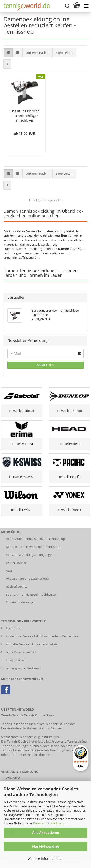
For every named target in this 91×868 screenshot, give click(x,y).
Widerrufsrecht (16, 563)
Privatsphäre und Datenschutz (27, 579)
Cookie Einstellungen (21, 602)
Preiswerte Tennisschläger (69, 741)
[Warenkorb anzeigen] (77, 6)
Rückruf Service (17, 587)
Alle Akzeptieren (46, 833)
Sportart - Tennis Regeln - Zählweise (31, 595)
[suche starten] (67, 6)
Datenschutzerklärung (49, 823)
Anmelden (46, 365)
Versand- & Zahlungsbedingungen (30, 555)
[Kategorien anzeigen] (86, 6)
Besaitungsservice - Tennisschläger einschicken (25, 116)
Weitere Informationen (46, 858)
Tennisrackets (40, 750)
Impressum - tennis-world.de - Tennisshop (35, 539)
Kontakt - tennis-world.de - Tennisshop (33, 547)
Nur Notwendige (46, 846)
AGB (9, 571)
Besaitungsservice (63, 750)
